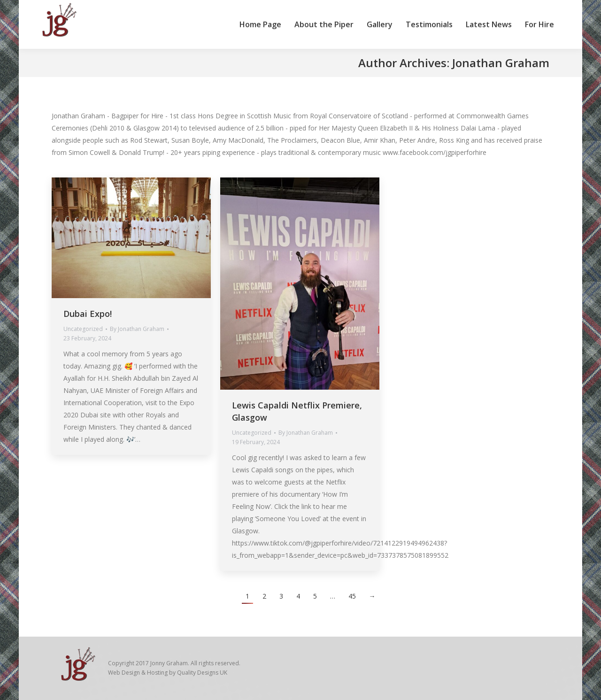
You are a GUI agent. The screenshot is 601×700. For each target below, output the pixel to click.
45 (352, 596)
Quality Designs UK (202, 673)
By (137, 329)
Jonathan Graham (501, 63)
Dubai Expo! (88, 314)
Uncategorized (83, 329)
